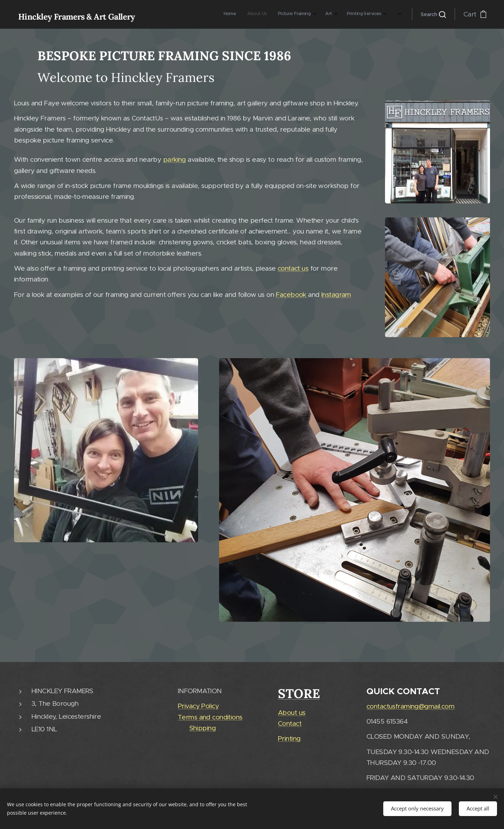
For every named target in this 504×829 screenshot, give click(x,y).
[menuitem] (324, 14)
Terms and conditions (210, 717)
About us (292, 713)
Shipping (202, 728)
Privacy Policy (198, 706)
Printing (289, 739)
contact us (293, 268)
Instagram (336, 294)
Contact (290, 724)
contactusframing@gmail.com (410, 706)
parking (174, 159)
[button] (433, 14)
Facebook (292, 294)
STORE (299, 694)
